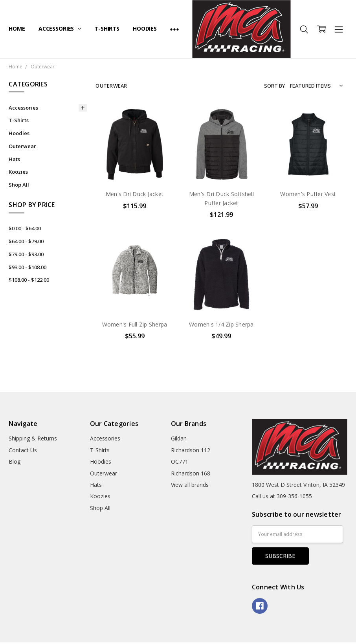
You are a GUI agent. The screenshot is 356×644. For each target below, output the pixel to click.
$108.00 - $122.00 (29, 280)
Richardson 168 (191, 473)
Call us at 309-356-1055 (282, 496)
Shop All (19, 185)
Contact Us (23, 450)
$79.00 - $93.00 (26, 254)
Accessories (60, 28)
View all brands (190, 485)
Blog (15, 461)
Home (17, 28)
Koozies (18, 172)
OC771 (180, 461)
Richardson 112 (191, 450)
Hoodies (145, 28)
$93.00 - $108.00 (28, 267)
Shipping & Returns (33, 438)
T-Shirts (107, 28)
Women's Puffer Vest (308, 194)
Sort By (274, 86)
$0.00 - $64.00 (25, 228)
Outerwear (22, 146)
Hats (14, 159)
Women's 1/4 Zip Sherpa (221, 324)
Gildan (179, 438)
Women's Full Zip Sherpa (135, 324)
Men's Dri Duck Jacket (135, 194)
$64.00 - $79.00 (26, 241)
